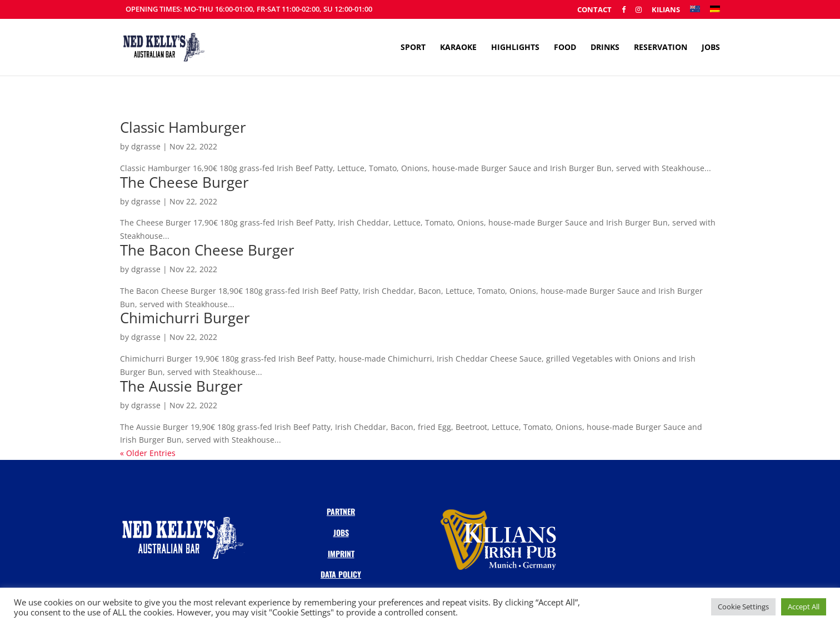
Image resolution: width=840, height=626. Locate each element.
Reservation (661, 48)
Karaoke (458, 48)
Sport (413, 48)
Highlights (515, 48)
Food (565, 48)
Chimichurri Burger (185, 318)
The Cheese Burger (184, 182)
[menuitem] (695, 12)
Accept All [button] (804, 607)
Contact (594, 10)
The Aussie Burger (181, 386)
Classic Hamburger (183, 127)
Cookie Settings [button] (743, 607)
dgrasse (146, 146)
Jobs (711, 48)
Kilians (666, 10)
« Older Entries (148, 453)
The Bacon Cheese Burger (207, 250)
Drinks (605, 48)
